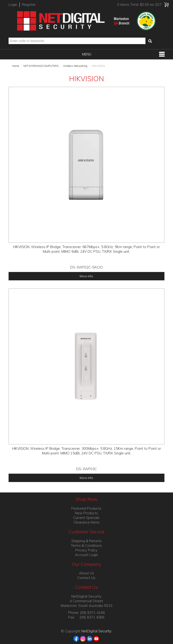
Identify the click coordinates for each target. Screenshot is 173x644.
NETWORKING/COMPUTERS (41, 66)
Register (29, 5)
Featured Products (86, 508)
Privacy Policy (86, 550)
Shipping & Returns (86, 541)
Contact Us (86, 578)
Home (16, 66)
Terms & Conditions (86, 545)
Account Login (86, 555)
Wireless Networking (75, 66)
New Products (86, 513)
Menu (87, 54)
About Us (86, 573)
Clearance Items (86, 522)
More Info (86, 276)
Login (13, 5)
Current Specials (86, 518)
